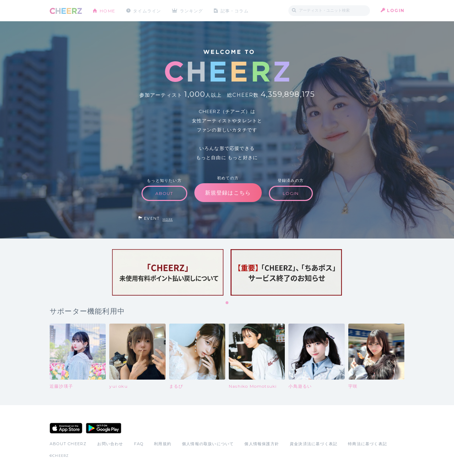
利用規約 (163, 444)
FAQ (139, 444)
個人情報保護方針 (262, 444)
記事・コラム (235, 10)
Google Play (104, 428)
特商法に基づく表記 (367, 444)
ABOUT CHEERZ (68, 444)
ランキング (192, 10)
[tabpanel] (168, 272)
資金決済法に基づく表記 (314, 444)
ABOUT (164, 193)
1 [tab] (227, 303)
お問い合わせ (110, 444)
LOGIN (396, 10)
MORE (168, 219)
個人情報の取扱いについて (208, 444)
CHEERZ (66, 11)
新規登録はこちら (228, 193)
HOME (107, 10)
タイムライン (147, 10)
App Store (66, 428)
